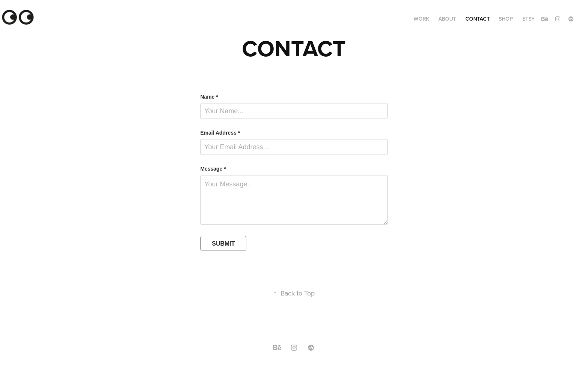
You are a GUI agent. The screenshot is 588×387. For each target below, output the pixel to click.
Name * (209, 97)
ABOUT (447, 19)
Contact (478, 19)
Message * (213, 169)
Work (421, 19)
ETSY (529, 19)
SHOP (506, 19)
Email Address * (220, 133)
